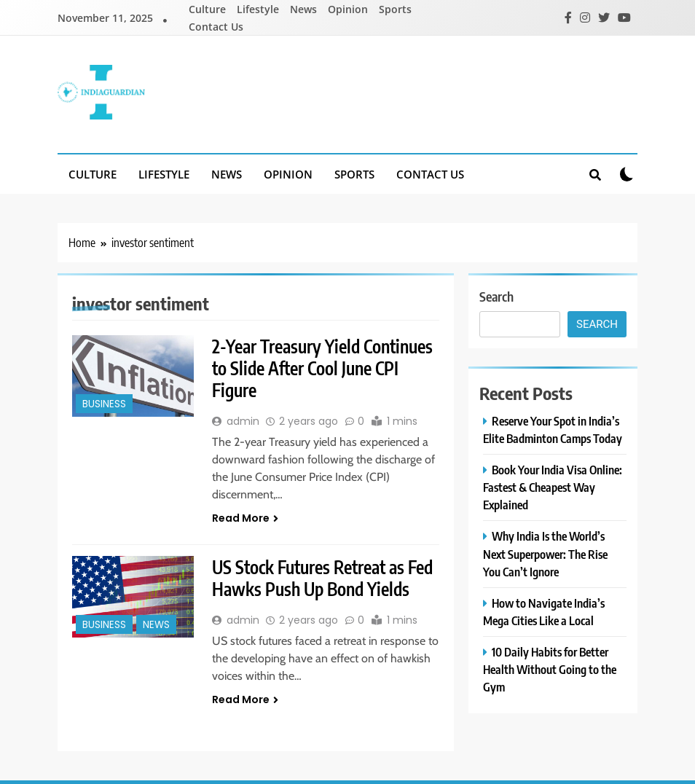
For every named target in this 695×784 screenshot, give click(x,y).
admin (243, 421)
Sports (395, 9)
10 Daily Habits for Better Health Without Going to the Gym (550, 669)
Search (496, 296)
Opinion (348, 9)
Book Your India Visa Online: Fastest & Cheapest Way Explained (553, 487)
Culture (207, 9)
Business (104, 404)
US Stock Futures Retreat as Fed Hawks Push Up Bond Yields (322, 578)
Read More (245, 518)
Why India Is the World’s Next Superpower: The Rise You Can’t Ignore (545, 553)
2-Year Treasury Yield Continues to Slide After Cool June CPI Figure (322, 368)
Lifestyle (258, 9)
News (303, 9)
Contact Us (216, 27)
